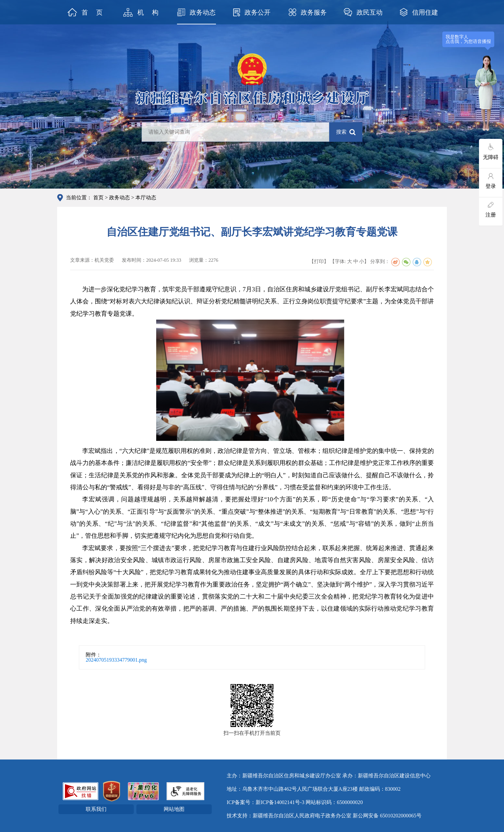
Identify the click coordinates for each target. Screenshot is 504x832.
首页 (98, 198)
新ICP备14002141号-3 (280, 802)
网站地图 (174, 809)
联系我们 (96, 809)
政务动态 (120, 198)
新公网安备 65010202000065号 (387, 816)
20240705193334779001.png (116, 660)
